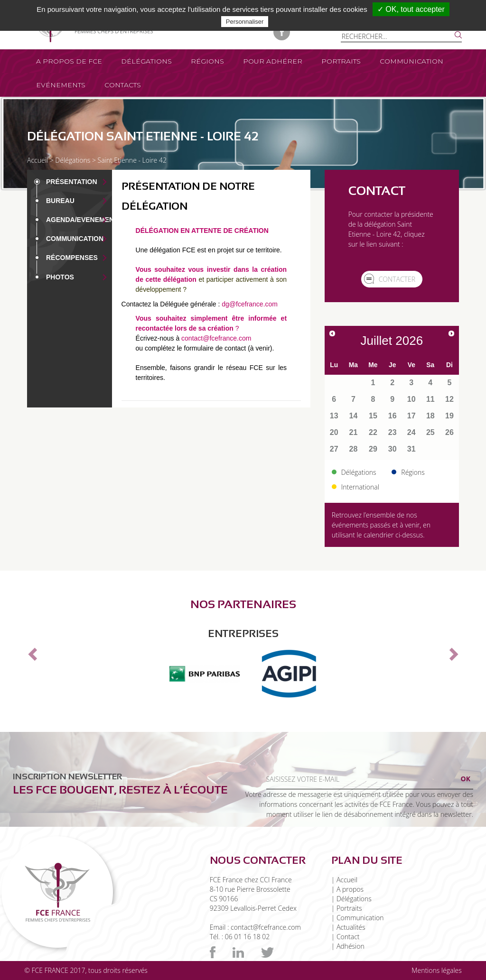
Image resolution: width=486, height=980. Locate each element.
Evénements (61, 85)
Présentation (72, 182)
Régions (207, 61)
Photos (60, 277)
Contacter (397, 279)
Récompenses (72, 258)
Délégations (146, 61)
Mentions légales (436, 970)
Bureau (60, 201)
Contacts (123, 85)
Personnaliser (245, 22)
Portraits (341, 61)
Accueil (37, 160)
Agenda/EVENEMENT (82, 220)
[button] (31, 651)
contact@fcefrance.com (216, 338)
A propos (350, 889)
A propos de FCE (69, 61)
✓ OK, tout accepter (411, 9)
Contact (348, 937)
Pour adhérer (273, 61)
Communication (411, 61)
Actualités (351, 927)
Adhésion (350, 946)
